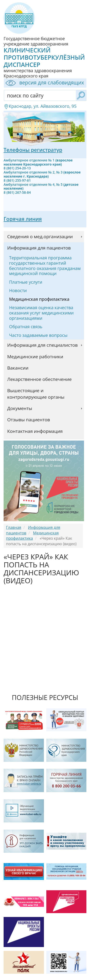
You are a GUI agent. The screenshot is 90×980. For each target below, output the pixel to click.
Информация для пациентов (39, 248)
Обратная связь (26, 327)
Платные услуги (26, 282)
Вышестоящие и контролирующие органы (36, 394)
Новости (18, 290)
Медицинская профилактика (39, 299)
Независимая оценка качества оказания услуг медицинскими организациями (41, 313)
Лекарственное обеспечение (39, 379)
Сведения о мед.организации (40, 237)
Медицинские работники (35, 357)
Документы (20, 408)
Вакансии (18, 368)
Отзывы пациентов (29, 420)
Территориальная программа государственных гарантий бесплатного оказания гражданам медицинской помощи (45, 266)
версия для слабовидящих (44, 83)
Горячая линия (23, 219)
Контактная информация (35, 431)
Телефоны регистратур (33, 150)
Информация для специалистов (42, 345)
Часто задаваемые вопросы (38, 335)
